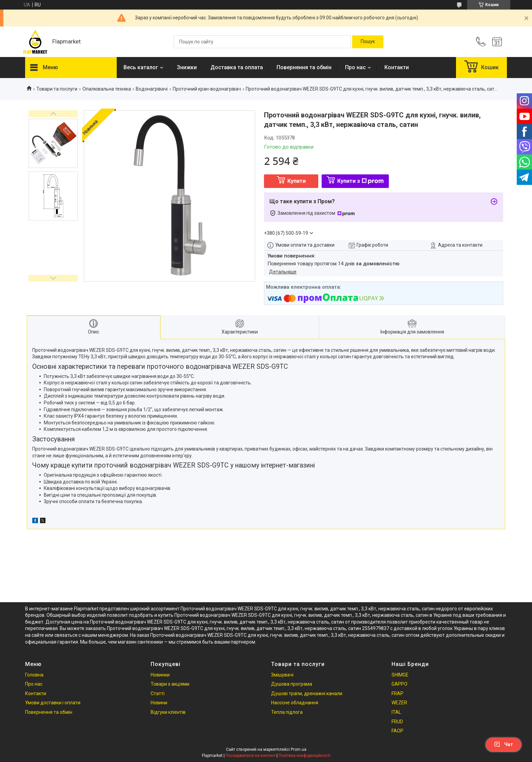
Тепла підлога (287, 712)
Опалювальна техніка (107, 89)
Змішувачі (282, 675)
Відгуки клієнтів (168, 712)
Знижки (187, 67)
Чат (503, 744)
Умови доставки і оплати (53, 703)
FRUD (397, 722)
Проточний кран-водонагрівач (207, 89)
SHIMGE (400, 675)
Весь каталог (141, 67)
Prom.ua (299, 749)
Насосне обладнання (295, 703)
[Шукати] (368, 42)
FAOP (397, 731)
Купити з (360, 181)
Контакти (397, 67)
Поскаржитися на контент (251, 756)
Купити (297, 181)
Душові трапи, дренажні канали (307, 693)
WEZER (399, 703)
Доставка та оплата (237, 67)
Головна (34, 675)
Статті (158, 693)
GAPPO (400, 684)
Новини (159, 703)
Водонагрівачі (152, 89)
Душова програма (292, 684)
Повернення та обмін (304, 67)
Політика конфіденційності (305, 756)
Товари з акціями (170, 684)
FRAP (397, 693)
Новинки (160, 675)
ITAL (396, 712)
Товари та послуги (57, 89)
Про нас (355, 67)
